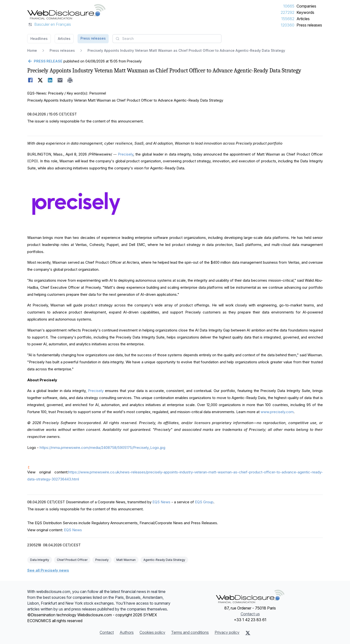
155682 (288, 19)
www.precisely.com (277, 412)
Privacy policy (227, 632)
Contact (107, 632)
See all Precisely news (48, 570)
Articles (303, 19)
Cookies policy (152, 632)
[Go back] (45, 61)
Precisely (126, 154)
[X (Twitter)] (248, 633)
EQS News (161, 502)
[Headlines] (66, 12)
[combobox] (167, 39)
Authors (127, 632)
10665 (289, 6)
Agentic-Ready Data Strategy (164, 560)
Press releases (309, 25)
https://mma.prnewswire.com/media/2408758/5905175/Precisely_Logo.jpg (102, 448)
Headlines (39, 39)
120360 (288, 25)
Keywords (305, 12)
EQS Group (204, 502)
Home (32, 50)
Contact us (250, 614)
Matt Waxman (126, 560)
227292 (288, 12)
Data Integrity (40, 560)
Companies (306, 6)
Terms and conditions (190, 632)
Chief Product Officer (72, 560)
